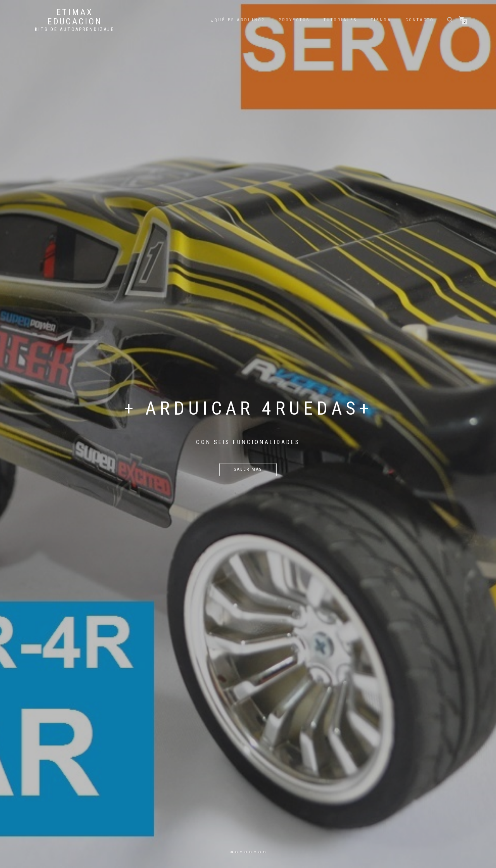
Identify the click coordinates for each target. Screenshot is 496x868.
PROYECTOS (294, 20)
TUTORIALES (340, 20)
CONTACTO (420, 20)
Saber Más (248, 469)
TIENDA (381, 20)
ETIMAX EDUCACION (75, 17)
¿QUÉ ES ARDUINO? (238, 20)
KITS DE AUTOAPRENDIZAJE (75, 29)
